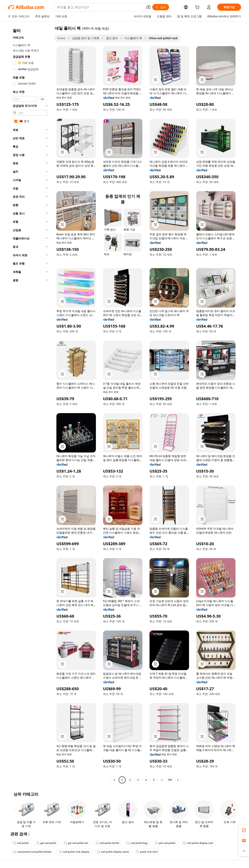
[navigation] (30, 404)
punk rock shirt (147, 852)
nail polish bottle (107, 843)
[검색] (161, 7)
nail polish (21, 843)
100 (170, 780)
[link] (244, 830)
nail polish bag (137, 843)
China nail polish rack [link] (163, 38)
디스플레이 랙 (133, 38)
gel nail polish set (76, 843)
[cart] (198, 8)
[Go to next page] (178, 780)
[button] (148, 7)
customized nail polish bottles (32, 852)
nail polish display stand (113, 852)
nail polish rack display (74, 852)
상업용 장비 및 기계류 (86, 38)
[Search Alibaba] (100, 7)
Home (61, 38)
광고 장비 (112, 38)
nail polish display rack (198, 843)
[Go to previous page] (114, 780)
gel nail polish (46, 843)
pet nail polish (165, 843)
